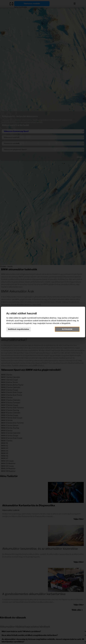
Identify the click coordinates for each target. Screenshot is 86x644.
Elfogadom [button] (67, 329)
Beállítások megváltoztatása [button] (19, 329)
